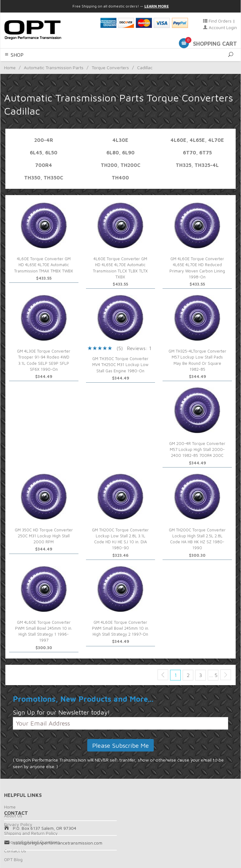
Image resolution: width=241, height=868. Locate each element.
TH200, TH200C (120, 165)
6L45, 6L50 (44, 152)
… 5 (213, 675)
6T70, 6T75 (197, 152)
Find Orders (217, 21)
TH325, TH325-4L (197, 165)
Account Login (220, 27)
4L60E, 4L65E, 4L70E (197, 140)
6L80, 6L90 (120, 152)
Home (10, 807)
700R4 (44, 165)
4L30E (120, 140)
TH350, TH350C (44, 178)
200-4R (44, 140)
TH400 (120, 178)
